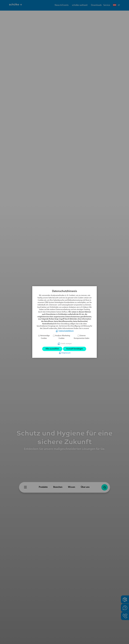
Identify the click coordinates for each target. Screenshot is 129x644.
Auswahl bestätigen (76, 349)
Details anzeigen (66, 343)
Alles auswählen (51, 349)
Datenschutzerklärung (66, 331)
